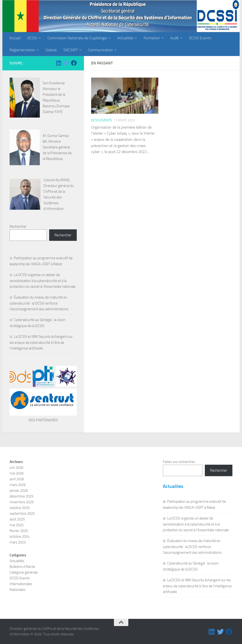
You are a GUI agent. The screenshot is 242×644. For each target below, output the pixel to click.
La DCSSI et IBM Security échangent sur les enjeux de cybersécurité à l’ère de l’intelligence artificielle (41, 342)
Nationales (18, 590)
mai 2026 (17, 473)
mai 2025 (17, 525)
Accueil (15, 38)
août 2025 (17, 519)
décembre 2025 (21, 496)
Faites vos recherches (179, 462)
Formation (152, 38)
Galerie (51, 50)
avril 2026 (17, 479)
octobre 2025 (20, 508)
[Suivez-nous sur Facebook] (74, 63)
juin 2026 (16, 468)
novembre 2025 (22, 502)
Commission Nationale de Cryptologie (77, 38)
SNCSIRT (71, 50)
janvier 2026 (19, 491)
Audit (174, 38)
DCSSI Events (200, 38)
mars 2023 (18, 542)
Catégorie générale (24, 572)
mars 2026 (18, 485)
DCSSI (32, 38)
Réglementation (22, 50)
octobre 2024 (20, 537)
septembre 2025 (22, 514)
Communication (100, 50)
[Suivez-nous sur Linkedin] (59, 63)
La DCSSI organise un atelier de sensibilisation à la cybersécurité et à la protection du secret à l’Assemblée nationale (43, 281)
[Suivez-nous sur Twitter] (66, 63)
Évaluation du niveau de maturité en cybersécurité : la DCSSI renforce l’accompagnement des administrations (39, 303)
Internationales (21, 584)
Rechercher (18, 226)
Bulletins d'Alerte (22, 567)
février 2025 (19, 531)
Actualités (125, 38)
